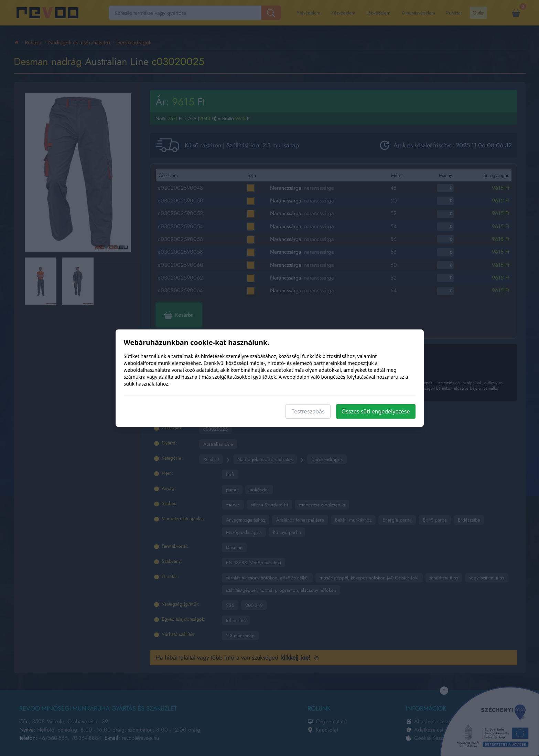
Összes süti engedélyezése (376, 411)
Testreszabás (308, 411)
